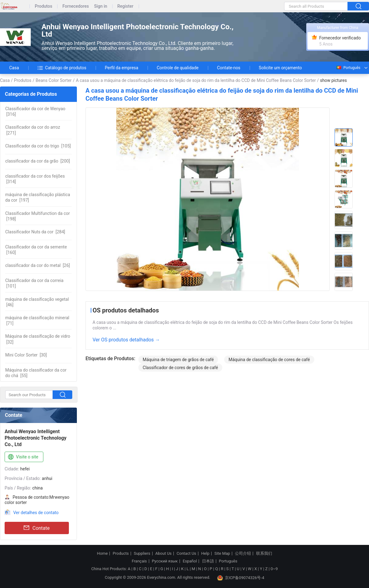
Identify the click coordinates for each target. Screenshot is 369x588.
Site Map (222, 554)
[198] (38, 216)
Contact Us (186, 554)
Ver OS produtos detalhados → (126, 340)
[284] (35, 232)
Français (139, 561)
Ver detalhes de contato (36, 513)
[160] (36, 250)
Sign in (101, 6)
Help (205, 554)
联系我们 (264, 554)
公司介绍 (243, 554)
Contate (37, 528)
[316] (35, 111)
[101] (34, 283)
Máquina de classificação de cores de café (269, 360)
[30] (26, 355)
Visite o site (23, 457)
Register (125, 6)
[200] (38, 161)
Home (102, 554)
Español (190, 561)
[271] (33, 130)
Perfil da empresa (122, 68)
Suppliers (142, 554)
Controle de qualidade (178, 68)
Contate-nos (229, 68)
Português (348, 68)
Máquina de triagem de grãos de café (178, 360)
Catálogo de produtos (62, 68)
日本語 (208, 561)
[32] (38, 339)
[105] (38, 146)
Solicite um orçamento (280, 68)
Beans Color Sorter (54, 80)
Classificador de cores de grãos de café (180, 368)
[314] (35, 179)
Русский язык (165, 561)
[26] (38, 265)
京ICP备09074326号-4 (241, 578)
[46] (37, 302)
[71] (37, 320)
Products (121, 554)
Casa (14, 68)
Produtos (44, 6)
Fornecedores (76, 6)
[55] (36, 373)
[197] (38, 197)
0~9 (274, 569)
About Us (163, 554)
